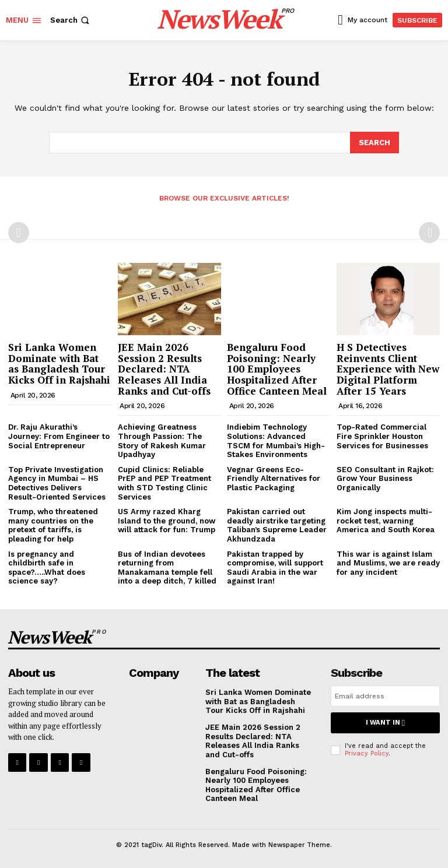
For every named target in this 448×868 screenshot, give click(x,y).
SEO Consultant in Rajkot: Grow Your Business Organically (385, 478)
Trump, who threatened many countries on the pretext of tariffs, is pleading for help (53, 525)
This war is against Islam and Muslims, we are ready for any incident (388, 562)
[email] (385, 695)
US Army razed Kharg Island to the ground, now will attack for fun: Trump (167, 520)
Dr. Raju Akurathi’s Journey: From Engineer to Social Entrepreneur (59, 435)
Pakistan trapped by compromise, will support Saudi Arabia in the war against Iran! (275, 567)
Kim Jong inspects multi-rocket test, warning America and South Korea (386, 520)
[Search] (374, 142)
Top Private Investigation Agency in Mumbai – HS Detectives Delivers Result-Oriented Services (57, 483)
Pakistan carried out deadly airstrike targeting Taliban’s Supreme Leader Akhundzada (277, 525)
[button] (71, 20)
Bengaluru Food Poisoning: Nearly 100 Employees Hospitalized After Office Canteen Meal (277, 368)
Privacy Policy (367, 752)
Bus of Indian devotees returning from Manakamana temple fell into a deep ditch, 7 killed (167, 567)
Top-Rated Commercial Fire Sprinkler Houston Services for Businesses (382, 435)
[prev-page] (19, 232)
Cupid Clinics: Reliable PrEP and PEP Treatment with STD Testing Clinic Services (164, 483)
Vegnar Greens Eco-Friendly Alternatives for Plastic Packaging (274, 478)
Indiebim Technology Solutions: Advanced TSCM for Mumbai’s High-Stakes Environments (276, 440)
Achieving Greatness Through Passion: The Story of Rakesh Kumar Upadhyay (162, 440)
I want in (385, 722)
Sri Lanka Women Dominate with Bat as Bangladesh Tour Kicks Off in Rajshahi (59, 363)
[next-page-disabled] (429, 232)
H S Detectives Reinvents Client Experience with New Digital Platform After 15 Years (388, 368)
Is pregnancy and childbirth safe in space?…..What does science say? (47, 567)
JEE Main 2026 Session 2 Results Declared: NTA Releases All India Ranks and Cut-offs (164, 368)
